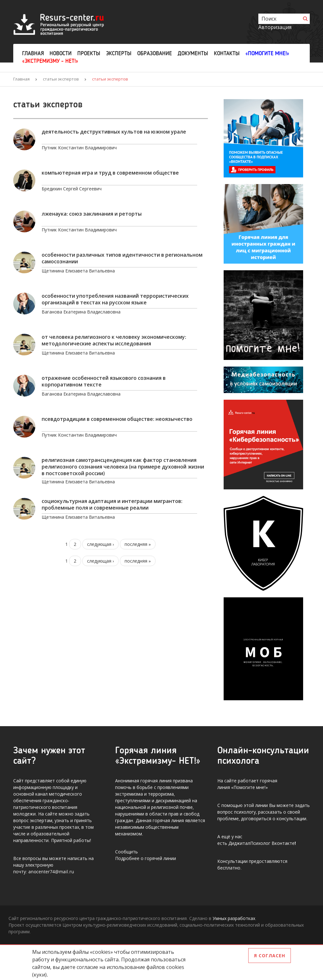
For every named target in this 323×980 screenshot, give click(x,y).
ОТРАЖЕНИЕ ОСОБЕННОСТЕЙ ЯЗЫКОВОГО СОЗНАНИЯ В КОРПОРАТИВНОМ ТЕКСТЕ (104, 381)
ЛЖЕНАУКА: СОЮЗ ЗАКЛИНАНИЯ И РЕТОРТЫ (92, 214)
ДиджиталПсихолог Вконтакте (261, 843)
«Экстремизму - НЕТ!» (50, 61)
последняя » (138, 544)
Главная (33, 53)
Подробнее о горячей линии (146, 858)
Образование (155, 53)
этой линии (256, 805)
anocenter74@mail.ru (51, 872)
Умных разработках (234, 918)
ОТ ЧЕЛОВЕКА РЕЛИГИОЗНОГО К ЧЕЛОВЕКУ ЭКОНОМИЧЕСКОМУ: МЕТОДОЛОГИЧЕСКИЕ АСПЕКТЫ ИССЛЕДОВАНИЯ (114, 340)
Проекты (89, 53)
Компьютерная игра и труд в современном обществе (110, 173)
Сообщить (126, 852)
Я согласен (270, 956)
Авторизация (275, 27)
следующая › (100, 544)
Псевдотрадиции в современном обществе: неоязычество (117, 419)
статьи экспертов (61, 79)
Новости (61, 53)
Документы (193, 53)
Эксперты (119, 53)
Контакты (227, 53)
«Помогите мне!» (267, 53)
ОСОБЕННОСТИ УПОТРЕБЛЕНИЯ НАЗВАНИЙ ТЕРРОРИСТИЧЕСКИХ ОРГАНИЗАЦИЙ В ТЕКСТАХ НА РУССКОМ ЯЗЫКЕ (115, 299)
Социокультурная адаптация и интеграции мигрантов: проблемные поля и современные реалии (112, 505)
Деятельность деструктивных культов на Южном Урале (114, 132)
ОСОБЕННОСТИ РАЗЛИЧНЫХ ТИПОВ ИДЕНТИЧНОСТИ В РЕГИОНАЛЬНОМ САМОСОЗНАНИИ (122, 258)
